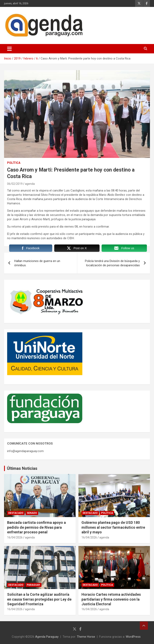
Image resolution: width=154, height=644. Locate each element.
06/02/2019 (15, 184)
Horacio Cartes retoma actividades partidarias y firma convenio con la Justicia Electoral (111, 599)
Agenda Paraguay (47, 637)
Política (14, 163)
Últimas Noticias (22, 468)
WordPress (133, 637)
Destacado (16, 513)
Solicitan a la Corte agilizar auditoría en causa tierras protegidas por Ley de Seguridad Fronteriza (39, 599)
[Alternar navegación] (9, 49)
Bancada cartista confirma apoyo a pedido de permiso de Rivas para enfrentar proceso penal (36, 527)
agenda (30, 184)
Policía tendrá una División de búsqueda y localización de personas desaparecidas (112, 263)
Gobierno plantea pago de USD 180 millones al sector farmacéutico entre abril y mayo (113, 527)
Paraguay (34, 585)
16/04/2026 (15, 537)
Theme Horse (86, 637)
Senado (32, 513)
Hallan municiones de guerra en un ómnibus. (37, 263)
